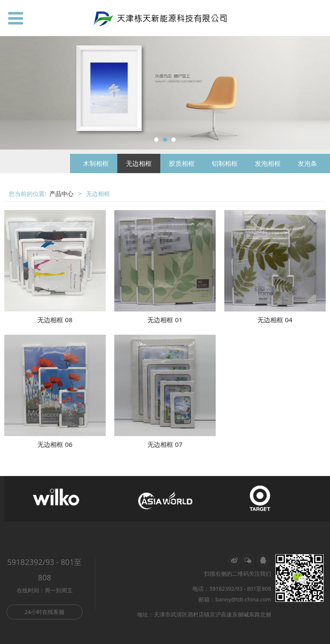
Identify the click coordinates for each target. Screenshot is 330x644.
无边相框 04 (275, 320)
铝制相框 (225, 163)
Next (318, 93)
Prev (12, 93)
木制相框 (96, 163)
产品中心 (61, 194)
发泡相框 (268, 163)
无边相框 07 (165, 444)
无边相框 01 (165, 320)
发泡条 (307, 163)
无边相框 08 (55, 320)
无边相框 (139, 163)
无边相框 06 (55, 444)
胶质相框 (182, 163)
